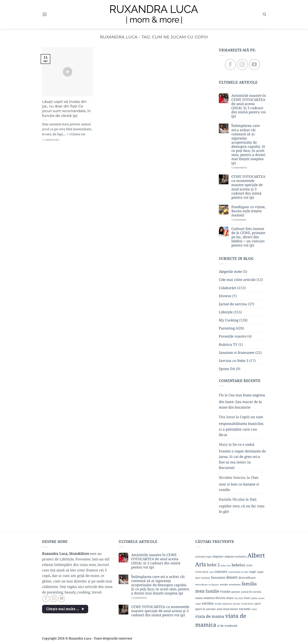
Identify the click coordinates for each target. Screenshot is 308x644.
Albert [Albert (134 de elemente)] (256, 555)
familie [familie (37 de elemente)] (212, 591)
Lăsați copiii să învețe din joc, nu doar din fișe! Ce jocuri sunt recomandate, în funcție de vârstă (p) (66, 109)
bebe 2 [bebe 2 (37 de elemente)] (213, 565)
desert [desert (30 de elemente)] (232, 577)
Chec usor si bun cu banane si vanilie (239, 483)
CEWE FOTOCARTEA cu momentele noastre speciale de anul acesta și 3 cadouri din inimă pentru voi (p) (248, 187)
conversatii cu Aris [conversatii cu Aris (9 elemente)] (238, 572)
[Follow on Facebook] (230, 65)
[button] (45, 14)
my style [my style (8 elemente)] (239, 598)
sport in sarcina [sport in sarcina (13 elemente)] (205, 609)
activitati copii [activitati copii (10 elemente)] (203, 557)
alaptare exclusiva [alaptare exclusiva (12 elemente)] (236, 556)
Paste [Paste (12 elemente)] (247, 598)
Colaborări (228, 288)
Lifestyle (226, 312)
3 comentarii (246, 220)
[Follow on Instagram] (242, 65)
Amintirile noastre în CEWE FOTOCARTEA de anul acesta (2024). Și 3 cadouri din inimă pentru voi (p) (249, 106)
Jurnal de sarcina (233, 304)
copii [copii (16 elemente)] (253, 572)
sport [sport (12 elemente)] (258, 603)
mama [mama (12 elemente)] (199, 598)
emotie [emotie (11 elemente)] (224, 584)
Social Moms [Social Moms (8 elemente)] (247, 604)
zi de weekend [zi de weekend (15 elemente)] (227, 626)
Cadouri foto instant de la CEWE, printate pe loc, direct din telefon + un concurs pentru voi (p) (248, 237)
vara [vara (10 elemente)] (254, 609)
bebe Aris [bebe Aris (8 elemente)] (226, 566)
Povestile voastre (233, 336)
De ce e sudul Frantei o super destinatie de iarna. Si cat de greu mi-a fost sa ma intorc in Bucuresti (242, 456)
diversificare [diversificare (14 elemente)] (247, 578)
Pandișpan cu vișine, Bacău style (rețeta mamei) (248, 211)
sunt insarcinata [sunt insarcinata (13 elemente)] (227, 609)
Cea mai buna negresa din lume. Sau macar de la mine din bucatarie (242, 401)
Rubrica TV (228, 344)
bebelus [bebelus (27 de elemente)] (238, 565)
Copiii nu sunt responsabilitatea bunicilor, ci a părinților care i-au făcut (241, 426)
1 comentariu (247, 168)
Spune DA (227, 369)
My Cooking (229, 320)
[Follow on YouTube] (254, 65)
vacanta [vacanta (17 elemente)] (245, 609)
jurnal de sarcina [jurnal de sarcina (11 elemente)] (251, 592)
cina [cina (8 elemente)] (211, 572)
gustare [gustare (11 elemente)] (236, 592)
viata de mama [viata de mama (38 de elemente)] (210, 616)
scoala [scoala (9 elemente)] (218, 604)
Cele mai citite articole (237, 280)
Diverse (225, 296)
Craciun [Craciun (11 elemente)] (205, 578)
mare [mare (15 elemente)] (230, 598)
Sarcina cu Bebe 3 (234, 361)
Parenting (227, 328)
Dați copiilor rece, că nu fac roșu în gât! (242, 505)
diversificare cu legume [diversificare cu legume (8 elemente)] (207, 585)
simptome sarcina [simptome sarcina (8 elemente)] (231, 604)
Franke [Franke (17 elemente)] (225, 591)
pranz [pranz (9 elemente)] (254, 598)
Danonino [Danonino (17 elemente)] (218, 578)
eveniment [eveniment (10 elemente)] (235, 584)
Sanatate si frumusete (237, 352)
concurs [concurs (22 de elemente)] (221, 572)
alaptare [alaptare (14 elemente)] (218, 556)
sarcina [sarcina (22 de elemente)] (208, 603)
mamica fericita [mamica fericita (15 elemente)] (214, 598)
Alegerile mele (230, 272)
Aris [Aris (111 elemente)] (201, 564)
